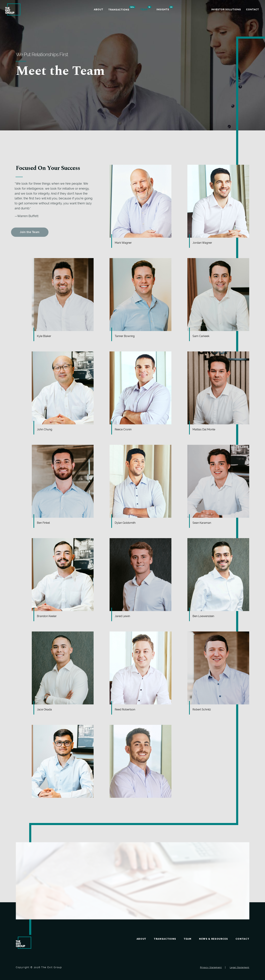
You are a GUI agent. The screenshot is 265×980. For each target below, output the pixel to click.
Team (188, 939)
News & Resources (214, 939)
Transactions (165, 939)
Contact (243, 939)
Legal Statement (240, 967)
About (141, 939)
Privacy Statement (211, 967)
